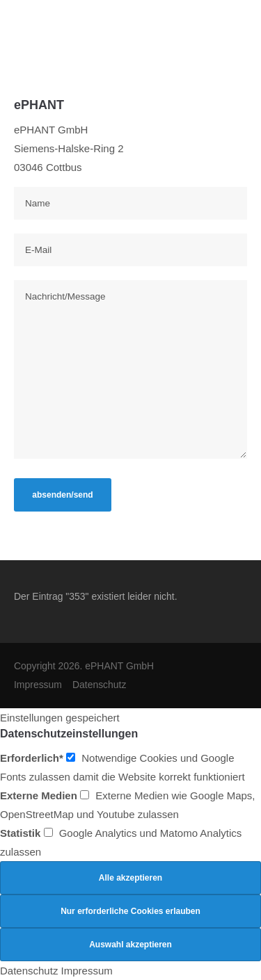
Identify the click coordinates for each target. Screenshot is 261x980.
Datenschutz (99, 685)
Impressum (38, 685)
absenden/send (62, 495)
